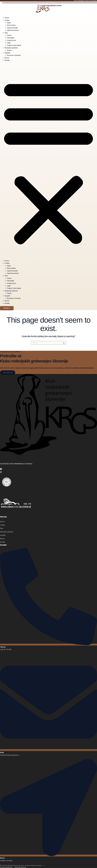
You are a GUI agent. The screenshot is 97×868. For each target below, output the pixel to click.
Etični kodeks (11, 25)
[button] (48, 162)
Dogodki (7, 53)
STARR (43, 865)
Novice (7, 58)
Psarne (9, 35)
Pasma (9, 50)
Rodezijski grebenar (11, 48)
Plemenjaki (10, 38)
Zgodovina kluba (12, 28)
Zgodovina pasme (13, 30)
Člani (6, 33)
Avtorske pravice (20, 867)
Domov (7, 18)
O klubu (7, 20)
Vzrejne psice (11, 40)
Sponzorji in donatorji (14, 55)
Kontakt (7, 60)
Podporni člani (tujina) (14, 45)
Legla (9, 43)
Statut (9, 23)
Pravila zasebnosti (6, 867)
